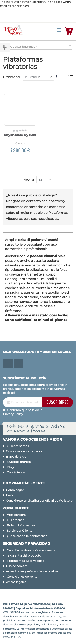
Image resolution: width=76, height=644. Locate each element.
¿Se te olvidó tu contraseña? (27, 536)
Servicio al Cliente (20, 531)
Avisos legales (16, 582)
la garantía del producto (24, 555)
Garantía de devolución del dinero (31, 550)
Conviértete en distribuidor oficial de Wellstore (39, 501)
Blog (10, 467)
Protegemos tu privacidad (26, 561)
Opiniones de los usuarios (24, 451)
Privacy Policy (13, 414)
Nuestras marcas (19, 462)
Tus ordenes (15, 520)
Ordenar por (12, 77)
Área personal (17, 515)
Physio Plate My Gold (20, 135)
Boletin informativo (21, 525)
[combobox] (39, 47)
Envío (10, 495)
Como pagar (15, 490)
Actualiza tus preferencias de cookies (32, 571)
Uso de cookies (17, 566)
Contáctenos (16, 472)
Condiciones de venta (22, 577)
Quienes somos (18, 446)
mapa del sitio (16, 457)
